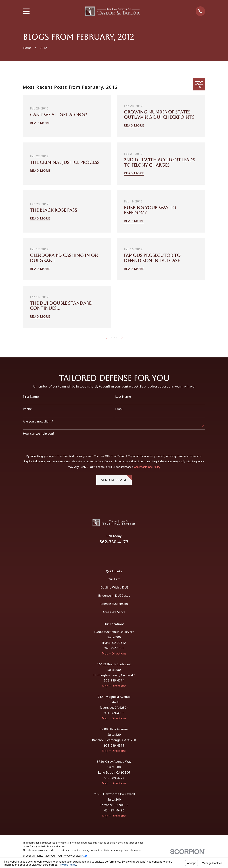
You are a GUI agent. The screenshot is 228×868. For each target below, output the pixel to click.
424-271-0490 (114, 810)
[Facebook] (109, 554)
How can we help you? (39, 434)
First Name (31, 397)
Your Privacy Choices (72, 856)
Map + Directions (114, 653)
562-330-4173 (114, 542)
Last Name (123, 397)
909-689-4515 (114, 745)
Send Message (116, 478)
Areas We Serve (114, 612)
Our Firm (114, 579)
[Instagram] (119, 554)
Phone (27, 409)
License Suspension (114, 604)
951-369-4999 (114, 713)
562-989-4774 (114, 680)
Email (119, 409)
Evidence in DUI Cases (114, 595)
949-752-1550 (114, 648)
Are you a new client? (38, 421)
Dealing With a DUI (114, 587)
